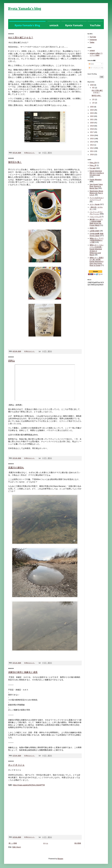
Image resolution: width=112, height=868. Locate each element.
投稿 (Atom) (17, 847)
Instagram (93, 40)
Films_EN (93, 163)
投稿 (91, 64)
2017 (92, 132)
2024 (92, 110)
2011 (92, 151)
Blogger (60, 859)
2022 (92, 116)
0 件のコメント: (30, 153)
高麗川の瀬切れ (16, 468)
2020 (92, 123)
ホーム (46, 843)
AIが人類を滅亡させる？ (21, 37)
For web (93, 168)
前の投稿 (78, 843)
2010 (92, 155)
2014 (92, 142)
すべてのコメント (96, 68)
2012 (92, 148)
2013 (92, 145)
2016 (92, 135)
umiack (92, 51)
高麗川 (92, 228)
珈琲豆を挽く (15, 162)
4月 (94, 88)
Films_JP (93, 165)
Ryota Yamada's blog (25, 8)
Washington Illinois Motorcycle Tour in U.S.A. (96, 193)
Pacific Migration (96, 180)
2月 (94, 100)
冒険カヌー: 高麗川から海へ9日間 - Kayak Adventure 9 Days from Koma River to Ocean (97, 262)
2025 (92, 107)
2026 (92, 85)
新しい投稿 (13, 843)
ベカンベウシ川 (95, 217)
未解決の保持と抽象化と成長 (23, 672)
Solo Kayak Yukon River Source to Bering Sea (96, 186)
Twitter (92, 42)
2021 (92, 120)
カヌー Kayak (95, 204)
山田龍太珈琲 (94, 231)
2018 (92, 129)
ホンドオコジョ (16, 765)
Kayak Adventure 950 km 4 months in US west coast (97, 173)
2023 (92, 113)
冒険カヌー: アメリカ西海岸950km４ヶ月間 (97, 240)
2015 (92, 139)
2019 (92, 126)
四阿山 (12, 361)
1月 (94, 103)
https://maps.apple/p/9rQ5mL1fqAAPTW (29, 785)
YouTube (93, 37)
